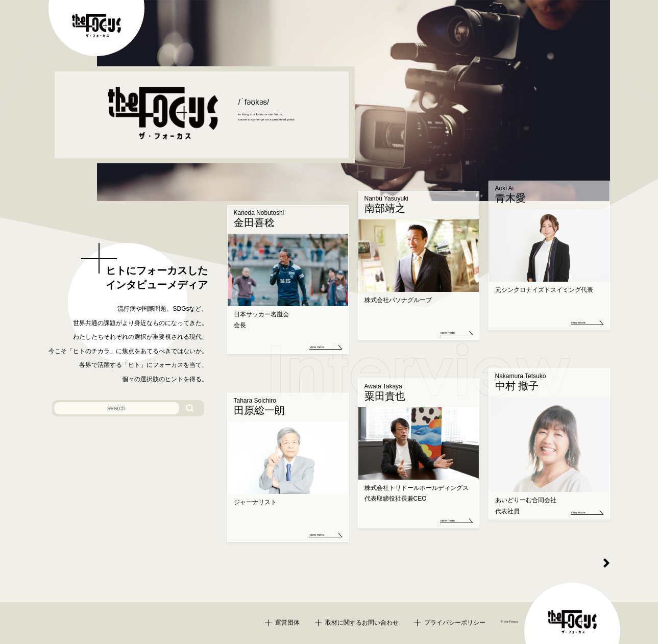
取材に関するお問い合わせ (362, 623)
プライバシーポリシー (455, 623)
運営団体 (287, 623)
